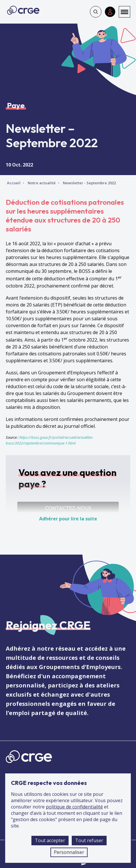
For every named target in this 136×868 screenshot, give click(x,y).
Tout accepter (50, 840)
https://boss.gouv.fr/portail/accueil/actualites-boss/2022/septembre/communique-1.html (50, 440)
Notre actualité (42, 183)
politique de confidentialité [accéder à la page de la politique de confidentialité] (74, 807)
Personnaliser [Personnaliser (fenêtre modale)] (69, 852)
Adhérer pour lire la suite (68, 519)
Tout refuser (89, 840)
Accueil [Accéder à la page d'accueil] (14, 183)
